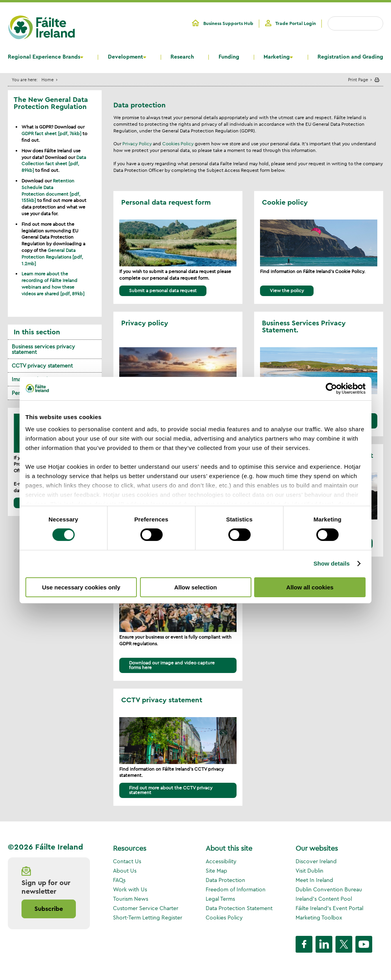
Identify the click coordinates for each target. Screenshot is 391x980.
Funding (229, 57)
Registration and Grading (350, 57)
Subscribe (49, 909)
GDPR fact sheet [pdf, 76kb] (51, 133)
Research (182, 57)
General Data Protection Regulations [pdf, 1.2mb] (52, 257)
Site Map (216, 871)
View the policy (287, 290)
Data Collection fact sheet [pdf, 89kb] (54, 164)
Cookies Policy (178, 144)
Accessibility (221, 861)
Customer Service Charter (146, 908)
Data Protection (225, 880)
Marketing (277, 57)
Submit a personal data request (163, 290)
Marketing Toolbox (319, 918)
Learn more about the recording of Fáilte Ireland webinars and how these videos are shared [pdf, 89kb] (53, 283)
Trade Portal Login (296, 23)
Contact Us (127, 861)
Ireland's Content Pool (324, 899)
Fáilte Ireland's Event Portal (329, 908)
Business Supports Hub (228, 23)
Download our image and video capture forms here (172, 665)
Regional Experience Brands (44, 57)
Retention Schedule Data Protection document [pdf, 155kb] (51, 190)
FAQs (119, 880)
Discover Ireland (316, 861)
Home (48, 79)
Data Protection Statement (239, 908)
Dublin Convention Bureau (329, 889)
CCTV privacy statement (42, 366)
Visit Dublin (309, 871)
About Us (125, 871)
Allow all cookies (310, 587)
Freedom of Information (236, 889)
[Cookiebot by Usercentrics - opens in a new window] (331, 388)
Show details (332, 563)
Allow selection (195, 587)
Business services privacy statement (43, 349)
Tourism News (131, 899)
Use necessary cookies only (81, 587)
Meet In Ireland (314, 880)
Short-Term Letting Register (148, 918)
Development (126, 57)
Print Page (358, 79)
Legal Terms (220, 899)
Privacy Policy (137, 144)
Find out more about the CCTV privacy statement (171, 790)
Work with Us (130, 889)
